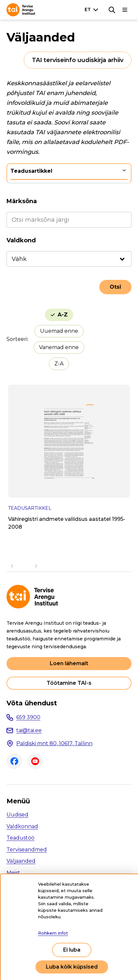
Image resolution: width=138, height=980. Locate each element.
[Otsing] (112, 10)
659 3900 (28, 717)
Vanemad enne (59, 347)
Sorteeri (17, 339)
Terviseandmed (27, 850)
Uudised (17, 815)
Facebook (14, 761)
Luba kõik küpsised (72, 967)
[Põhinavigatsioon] (125, 10)
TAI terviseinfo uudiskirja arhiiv (78, 60)
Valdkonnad (22, 826)
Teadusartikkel (31, 171)
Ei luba (72, 950)
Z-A (59, 364)
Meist (13, 873)
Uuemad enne (59, 331)
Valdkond (21, 240)
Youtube (35, 761)
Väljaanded (21, 861)
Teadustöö (21, 838)
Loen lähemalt (69, 663)
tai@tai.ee (29, 730)
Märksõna (22, 201)
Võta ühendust (32, 703)
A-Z (63, 315)
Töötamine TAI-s (69, 683)
